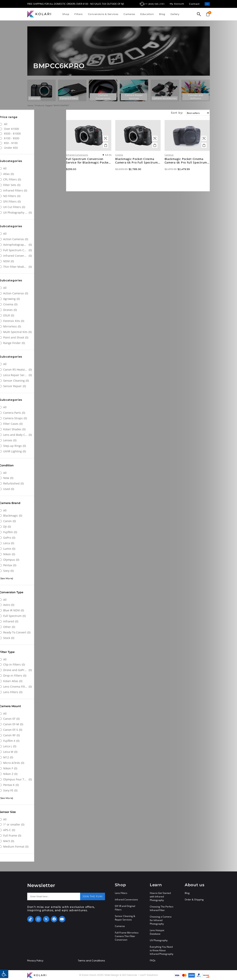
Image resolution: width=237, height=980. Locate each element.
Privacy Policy (35, 961)
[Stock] (33, 638)
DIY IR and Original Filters (125, 908)
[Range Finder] (33, 343)
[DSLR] (33, 315)
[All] (33, 168)
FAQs (153, 960)
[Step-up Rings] (33, 446)
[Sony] (33, 571)
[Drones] (33, 310)
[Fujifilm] (33, 532)
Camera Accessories (165, 98)
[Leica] (33, 543)
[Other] (33, 627)
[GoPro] (33, 538)
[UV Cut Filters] (33, 207)
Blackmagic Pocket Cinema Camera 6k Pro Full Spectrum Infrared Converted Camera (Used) (190, 169)
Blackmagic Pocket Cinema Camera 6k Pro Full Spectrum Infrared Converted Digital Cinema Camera (146, 169)
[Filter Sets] (33, 185)
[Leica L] (33, 746)
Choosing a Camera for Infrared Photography (161, 920)
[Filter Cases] (33, 424)
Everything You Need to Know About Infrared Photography (162, 950)
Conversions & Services (103, 14)
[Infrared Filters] (33, 191)
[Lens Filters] (33, 692)
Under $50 (41, 148)
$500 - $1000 (42, 133)
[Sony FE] (33, 790)
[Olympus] (33, 560)
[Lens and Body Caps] (33, 435)
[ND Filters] (33, 196)
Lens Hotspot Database (157, 932)
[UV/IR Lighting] (33, 451)
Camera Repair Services (134, 97)
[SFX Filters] (33, 202)
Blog (162, 14)
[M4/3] (33, 841)
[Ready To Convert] (33, 632)
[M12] (33, 757)
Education (147, 14)
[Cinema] (33, 304)
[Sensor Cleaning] (33, 381)
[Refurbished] (33, 483)
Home (30, 105)
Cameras (129, 14)
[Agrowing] (33, 299)
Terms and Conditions (91, 961)
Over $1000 (41, 129)
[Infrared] (33, 621)
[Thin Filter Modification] (33, 267)
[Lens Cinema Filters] (33, 687)
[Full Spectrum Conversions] (33, 250)
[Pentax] (33, 565)
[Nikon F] (33, 768)
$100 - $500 (41, 138)
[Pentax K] (33, 785)
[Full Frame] (33, 836)
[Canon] (33, 521)
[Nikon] (33, 554)
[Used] (33, 489)
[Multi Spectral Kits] (33, 332)
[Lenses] (33, 440)
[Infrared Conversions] (33, 256)
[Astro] (33, 605)
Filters (79, 14)
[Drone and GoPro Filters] (33, 670)
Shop (66, 14)
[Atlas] (33, 174)
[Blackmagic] (33, 516)
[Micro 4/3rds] (33, 763)
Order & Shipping (194, 900)
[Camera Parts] (33, 413)
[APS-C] (33, 830)
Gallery (175, 14)
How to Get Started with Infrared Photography (160, 897)
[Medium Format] (33, 847)
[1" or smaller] (33, 825)
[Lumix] (33, 549)
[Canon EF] (33, 719)
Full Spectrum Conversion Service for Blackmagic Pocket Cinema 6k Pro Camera (102, 169)
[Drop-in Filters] (33, 676)
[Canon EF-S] (33, 730)
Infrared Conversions (94, 163)
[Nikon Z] (33, 774)
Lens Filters (121, 893)
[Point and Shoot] (33, 338)
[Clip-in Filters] (33, 665)
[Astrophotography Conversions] (33, 245)
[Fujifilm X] (33, 741)
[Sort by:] (196, 113)
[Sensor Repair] (33, 386)
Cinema (131, 163)
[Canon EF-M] (33, 724)
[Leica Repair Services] (33, 375)
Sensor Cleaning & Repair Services (125, 918)
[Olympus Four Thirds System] (33, 779)
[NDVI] (33, 261)
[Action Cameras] (33, 239)
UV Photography (159, 940)
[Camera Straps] (33, 418)
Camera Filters (69, 98)
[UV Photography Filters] (33, 213)
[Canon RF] (33, 735)
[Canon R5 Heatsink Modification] (33, 370)
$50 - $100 (40, 143)
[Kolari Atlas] (33, 681)
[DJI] (33, 527)
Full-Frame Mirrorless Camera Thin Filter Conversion (127, 936)
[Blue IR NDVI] (33, 610)
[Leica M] (33, 752)
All (35, 124)
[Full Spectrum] (33, 616)
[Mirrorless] (33, 326)
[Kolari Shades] (33, 429)
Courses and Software (196, 97)
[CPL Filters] (33, 179)
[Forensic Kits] (33, 321)
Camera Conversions (103, 97)
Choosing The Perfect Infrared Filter (162, 908)
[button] (4, 974)
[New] (33, 478)
